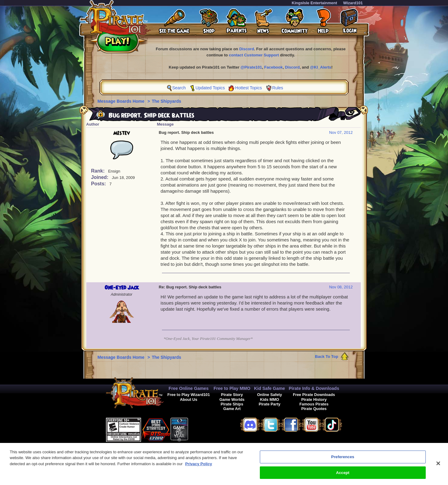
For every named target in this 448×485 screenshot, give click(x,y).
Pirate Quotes (314, 409)
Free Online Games (189, 388)
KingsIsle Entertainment (315, 3)
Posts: (99, 184)
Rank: (99, 171)
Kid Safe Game (270, 388)
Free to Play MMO (232, 388)
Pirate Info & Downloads (314, 388)
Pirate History (314, 399)
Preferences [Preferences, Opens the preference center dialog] (343, 460)
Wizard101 (353, 3)
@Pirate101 (251, 67)
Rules (278, 88)
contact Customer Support (254, 55)
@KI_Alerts (321, 67)
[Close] (438, 467)
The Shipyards (167, 101)
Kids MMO (269, 399)
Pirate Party (269, 404)
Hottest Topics (249, 88)
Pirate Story (232, 395)
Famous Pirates (314, 404)
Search (179, 88)
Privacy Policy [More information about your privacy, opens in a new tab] (199, 467)
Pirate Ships (232, 404)
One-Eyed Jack (122, 288)
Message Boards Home (122, 101)
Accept (343, 476)
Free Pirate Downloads (314, 395)
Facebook (273, 67)
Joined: (100, 177)
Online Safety (270, 395)
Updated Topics (210, 88)
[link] (203, 429)
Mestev (122, 133)
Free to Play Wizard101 (189, 395)
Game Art (232, 409)
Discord (246, 49)
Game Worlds (232, 399)
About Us (189, 399)
